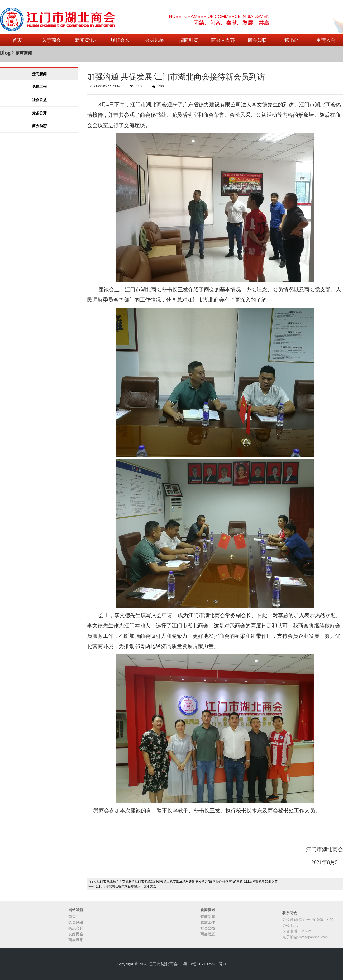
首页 (17, 40)
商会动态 (208, 934)
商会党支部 (223, 40)
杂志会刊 (76, 928)
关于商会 (51, 40)
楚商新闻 (208, 917)
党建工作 (208, 923)
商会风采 (76, 940)
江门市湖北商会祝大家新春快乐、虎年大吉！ (128, 886)
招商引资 (189, 40)
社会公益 (208, 928)
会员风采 (154, 40)
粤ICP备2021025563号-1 (205, 964)
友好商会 (76, 934)
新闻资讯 (86, 40)
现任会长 (120, 40)
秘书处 (292, 40)
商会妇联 (257, 40)
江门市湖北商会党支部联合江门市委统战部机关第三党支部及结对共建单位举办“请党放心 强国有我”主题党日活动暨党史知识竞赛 (187, 881)
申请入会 (326, 40)
